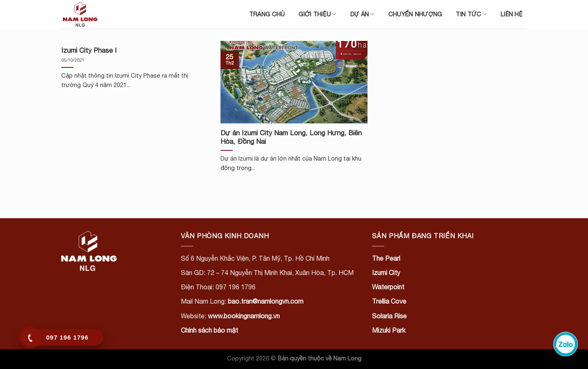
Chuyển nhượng (415, 14)
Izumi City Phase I (89, 50)
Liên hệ (512, 14)
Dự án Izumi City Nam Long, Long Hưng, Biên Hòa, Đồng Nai (291, 137)
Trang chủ (267, 14)
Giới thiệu (317, 14)
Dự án (362, 14)
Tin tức (471, 14)
